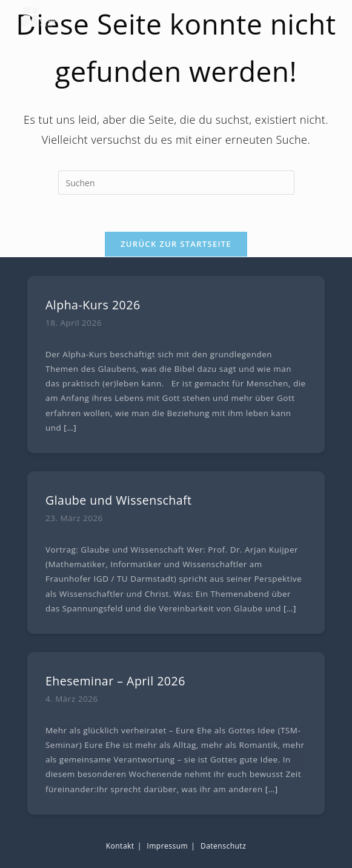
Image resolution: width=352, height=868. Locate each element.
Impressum (167, 846)
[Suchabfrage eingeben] (176, 183)
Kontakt (120, 846)
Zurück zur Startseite (176, 244)
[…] (70, 428)
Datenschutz (223, 846)
